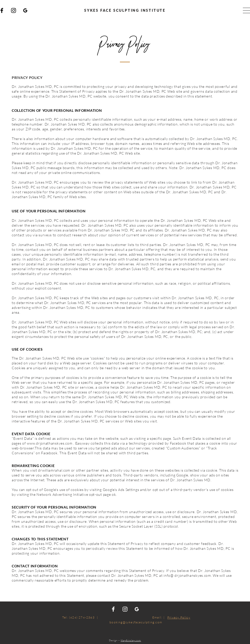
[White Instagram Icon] (125, 609)
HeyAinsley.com (131, 640)
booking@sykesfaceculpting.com (136, 622)
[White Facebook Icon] (113, 609)
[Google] (25, 10)
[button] (246, 10)
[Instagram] (14, 10)
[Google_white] (137, 609)
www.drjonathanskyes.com (49, 443)
